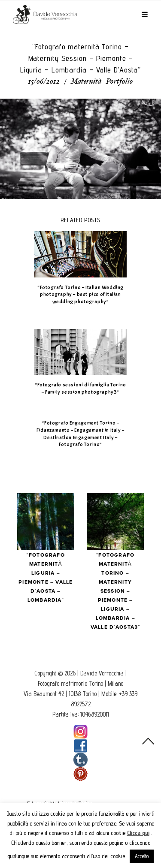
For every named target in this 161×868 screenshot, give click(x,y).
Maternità (86, 82)
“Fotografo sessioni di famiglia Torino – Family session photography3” (80, 388)
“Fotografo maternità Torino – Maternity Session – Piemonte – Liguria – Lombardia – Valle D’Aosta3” (115, 591)
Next (115, 522)
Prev (46, 522)
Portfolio (120, 82)
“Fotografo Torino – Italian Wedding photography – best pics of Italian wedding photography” (80, 295)
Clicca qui (138, 833)
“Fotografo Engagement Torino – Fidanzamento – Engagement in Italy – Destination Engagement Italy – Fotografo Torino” (80, 434)
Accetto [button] (142, 856)
